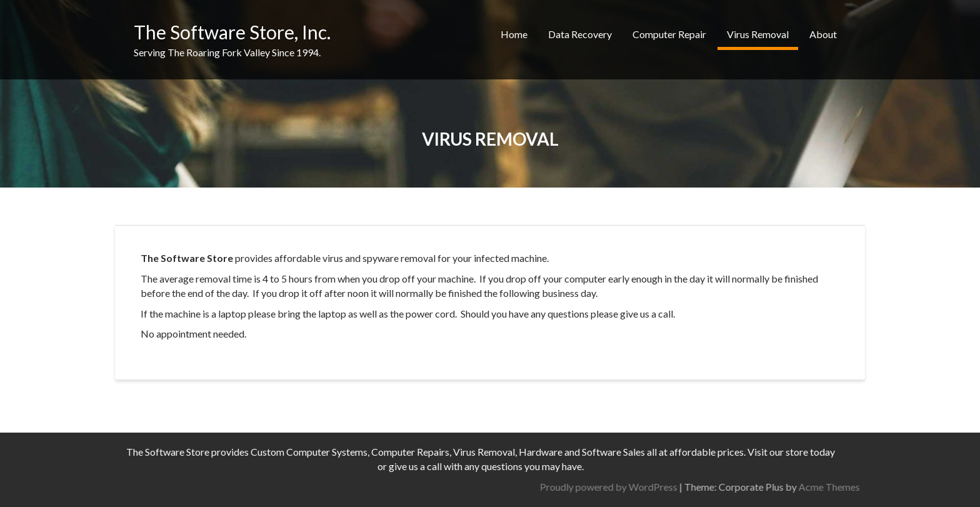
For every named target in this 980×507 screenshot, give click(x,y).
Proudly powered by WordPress (722, 487)
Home (514, 34)
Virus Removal (758, 34)
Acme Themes (943, 487)
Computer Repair (669, 34)
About (823, 34)
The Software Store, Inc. (232, 32)
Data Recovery (580, 34)
